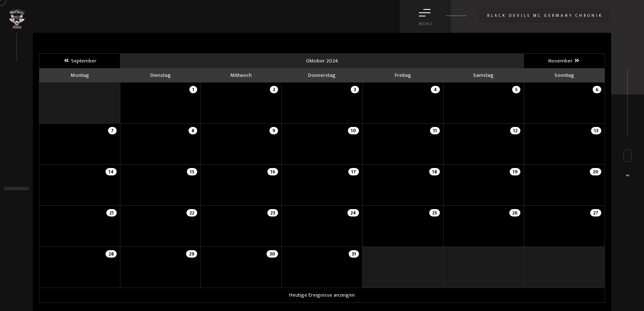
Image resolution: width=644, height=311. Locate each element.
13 (596, 131)
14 (111, 172)
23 (273, 213)
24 (353, 213)
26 (515, 213)
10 (353, 131)
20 (596, 172)
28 (111, 254)
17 (354, 172)
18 (435, 172)
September (79, 61)
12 (515, 131)
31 (354, 254)
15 (192, 172)
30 (272, 254)
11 (435, 131)
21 (112, 213)
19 (515, 172)
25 (435, 213)
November (564, 61)
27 (596, 213)
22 (192, 213)
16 (273, 172)
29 (192, 254)
